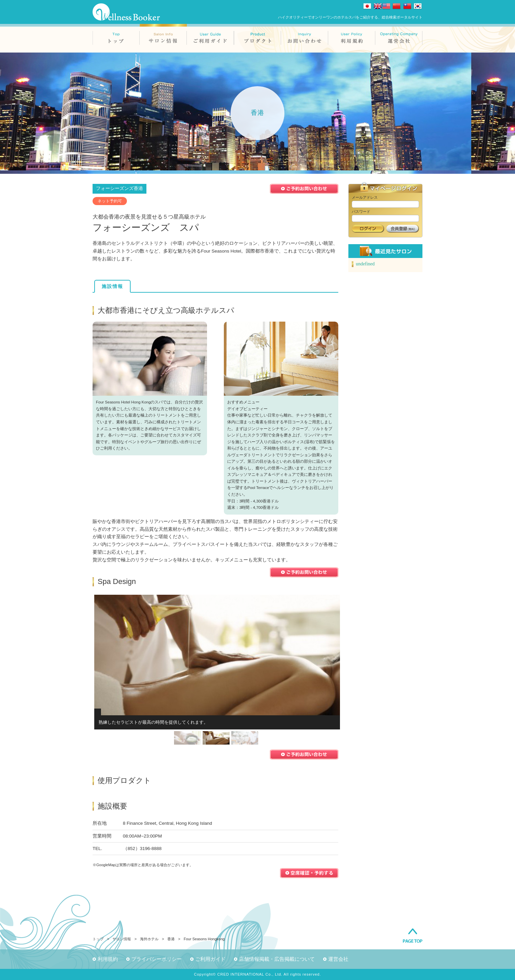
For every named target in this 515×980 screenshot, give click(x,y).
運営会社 (338, 959)
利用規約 (108, 959)
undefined (365, 264)
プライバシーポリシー (157, 959)
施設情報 (112, 286)
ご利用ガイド (210, 959)
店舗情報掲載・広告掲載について (277, 959)
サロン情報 (122, 939)
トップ (98, 939)
